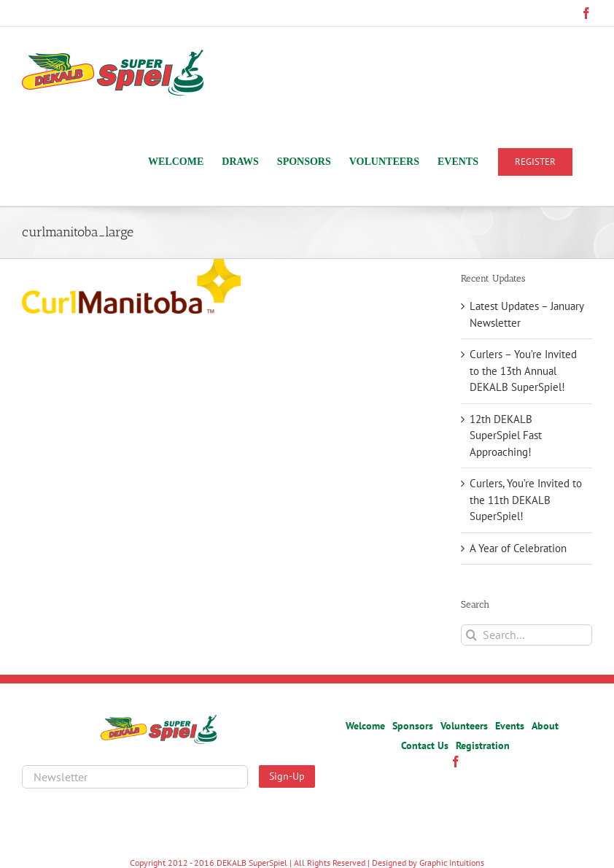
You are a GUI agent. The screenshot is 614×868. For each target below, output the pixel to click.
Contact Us (425, 745)
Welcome (365, 726)
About (545, 726)
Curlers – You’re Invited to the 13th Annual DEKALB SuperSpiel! (523, 371)
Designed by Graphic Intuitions (428, 863)
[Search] (471, 635)
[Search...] (526, 635)
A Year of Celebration (518, 548)
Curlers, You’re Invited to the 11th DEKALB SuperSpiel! (526, 500)
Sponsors (413, 726)
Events (510, 726)
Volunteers (464, 726)
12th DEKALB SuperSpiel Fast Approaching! (506, 435)
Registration (483, 745)
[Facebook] (456, 762)
